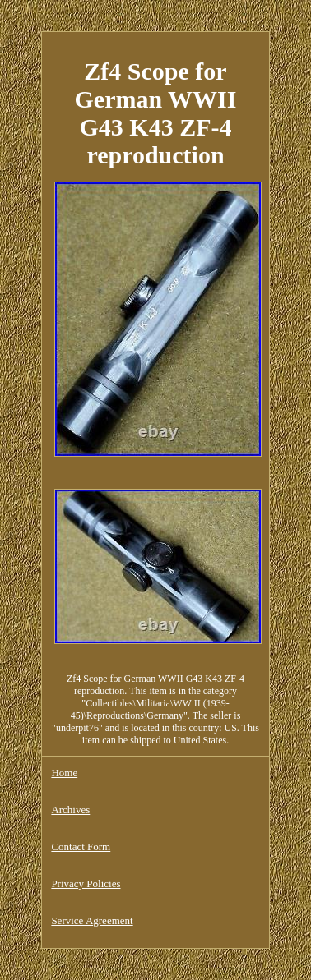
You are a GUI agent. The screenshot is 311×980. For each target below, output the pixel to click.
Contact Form (81, 847)
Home (64, 773)
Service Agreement (92, 920)
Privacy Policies (86, 883)
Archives (70, 810)
